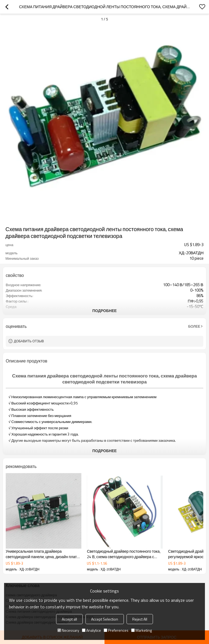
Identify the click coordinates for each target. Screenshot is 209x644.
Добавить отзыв (29, 341)
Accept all (69, 619)
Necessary (68, 630)
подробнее (104, 311)
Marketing (142, 630)
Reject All (140, 619)
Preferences (116, 630)
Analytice (91, 630)
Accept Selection (105, 619)
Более (194, 326)
